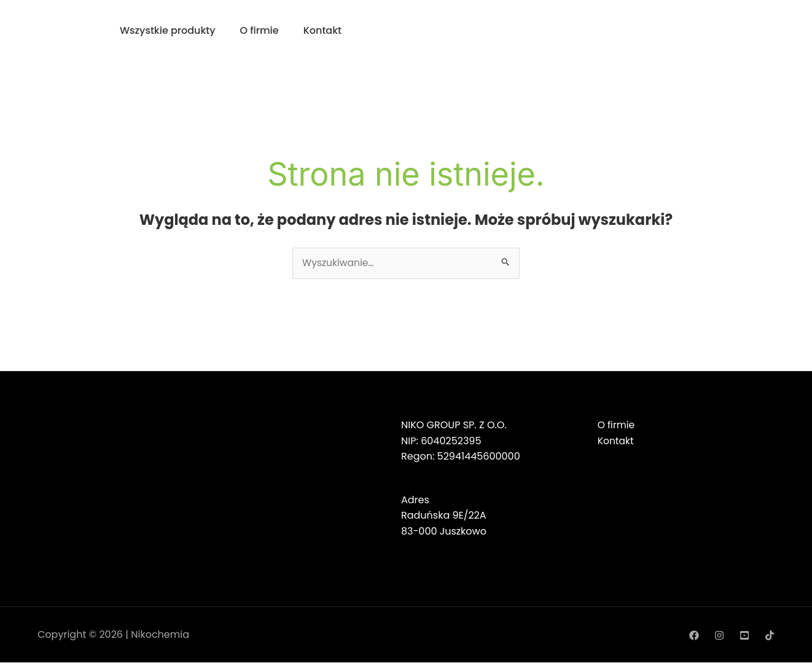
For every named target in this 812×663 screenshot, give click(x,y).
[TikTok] (770, 635)
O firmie (260, 30)
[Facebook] (694, 635)
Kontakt (322, 30)
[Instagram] (719, 635)
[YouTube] (744, 635)
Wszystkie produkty (168, 30)
